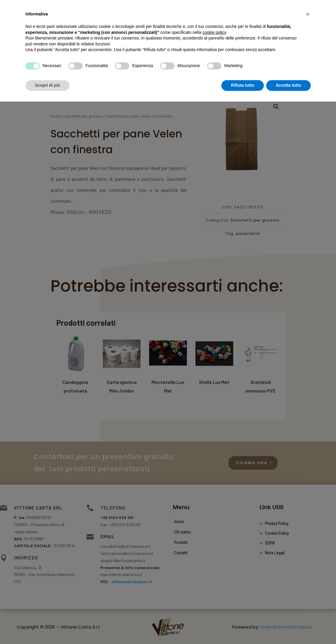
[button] (308, 557)
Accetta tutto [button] (288, 628)
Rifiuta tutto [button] (243, 628)
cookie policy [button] (214, 575)
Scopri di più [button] (48, 628)
